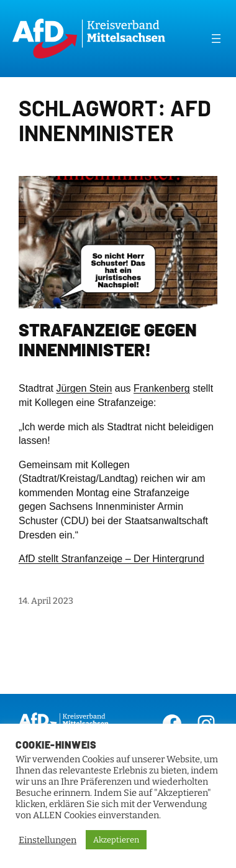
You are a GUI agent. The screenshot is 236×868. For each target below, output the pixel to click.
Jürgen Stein (84, 388)
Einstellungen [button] (48, 840)
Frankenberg (162, 388)
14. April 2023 (46, 601)
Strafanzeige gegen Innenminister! (108, 340)
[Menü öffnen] (216, 39)
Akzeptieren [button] (116, 840)
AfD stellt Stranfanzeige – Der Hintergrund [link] (111, 559)
